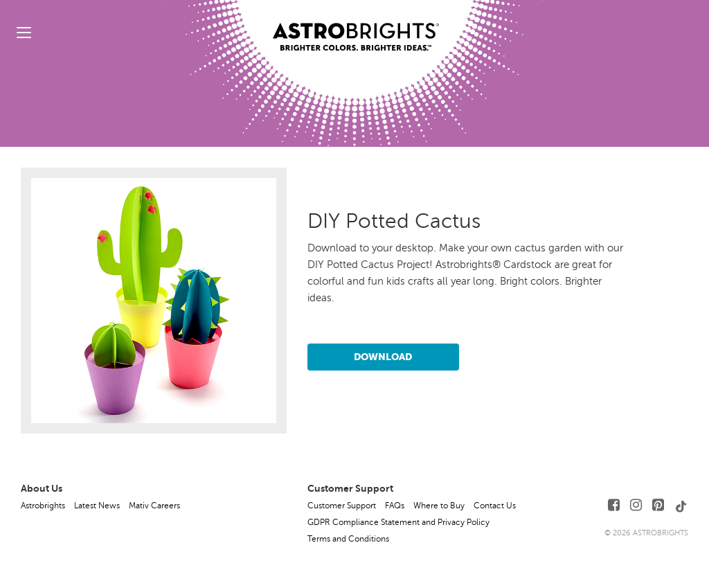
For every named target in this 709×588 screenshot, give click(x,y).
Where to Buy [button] (439, 506)
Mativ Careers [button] (154, 506)
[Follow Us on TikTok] (681, 505)
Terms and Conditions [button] (348, 539)
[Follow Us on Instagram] (636, 505)
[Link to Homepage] (356, 26)
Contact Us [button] (495, 506)
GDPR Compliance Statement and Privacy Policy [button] (398, 522)
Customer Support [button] (342, 506)
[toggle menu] (24, 32)
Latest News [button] (97, 506)
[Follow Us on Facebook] (614, 505)
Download (383, 357)
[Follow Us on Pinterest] (658, 505)
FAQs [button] (395, 506)
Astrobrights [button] (43, 506)
